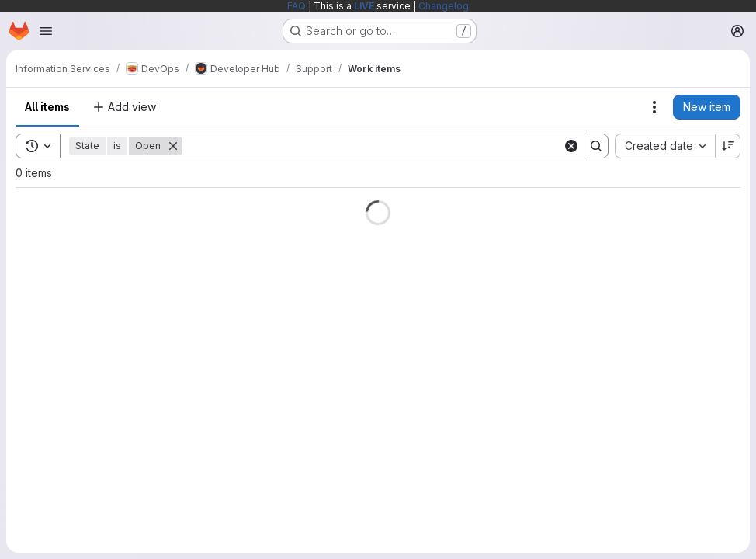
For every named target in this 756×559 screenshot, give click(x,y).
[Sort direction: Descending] (728, 146)
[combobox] (665, 146)
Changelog (444, 6)
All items (47, 107)
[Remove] (173, 146)
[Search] (373, 146)
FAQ (297, 6)
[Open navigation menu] (46, 31)
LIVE (364, 6)
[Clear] (571, 146)
